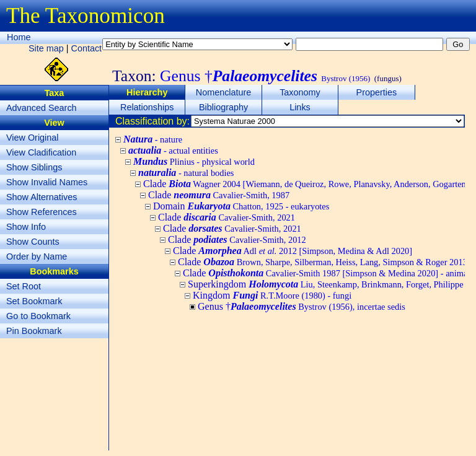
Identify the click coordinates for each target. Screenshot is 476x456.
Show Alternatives (42, 197)
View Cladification (41, 152)
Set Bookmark (34, 301)
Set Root (24, 286)
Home (19, 37)
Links (300, 107)
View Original (33, 138)
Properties (377, 92)
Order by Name (37, 256)
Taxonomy (300, 92)
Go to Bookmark (38, 316)
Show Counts (33, 242)
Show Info (26, 227)
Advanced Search (42, 108)
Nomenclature (224, 92)
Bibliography (223, 107)
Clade (219, 195)
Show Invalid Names (47, 182)
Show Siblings (34, 167)
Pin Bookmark (34, 331)
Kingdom (272, 295)
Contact (87, 48)
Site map (46, 48)
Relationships (147, 107)
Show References (42, 212)
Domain (241, 206)
